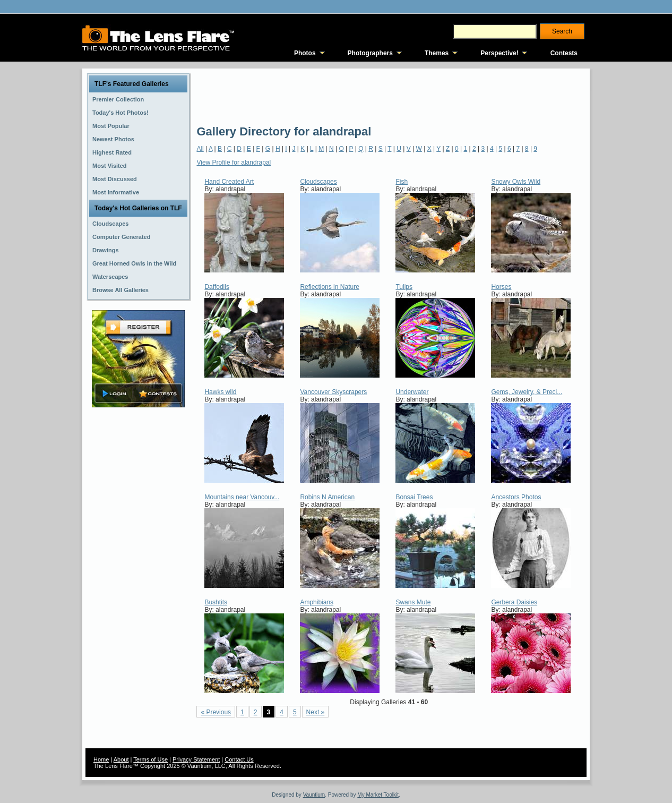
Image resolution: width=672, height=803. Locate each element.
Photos (305, 53)
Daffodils (217, 287)
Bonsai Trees (414, 497)
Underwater (412, 392)
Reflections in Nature (329, 287)
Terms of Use (150, 759)
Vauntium (314, 795)
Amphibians (317, 602)
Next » (316, 712)
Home (101, 759)
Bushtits (216, 602)
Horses (501, 287)
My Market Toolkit (378, 795)
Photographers (370, 53)
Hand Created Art (229, 182)
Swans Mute (413, 602)
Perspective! (499, 53)
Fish (402, 182)
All (200, 149)
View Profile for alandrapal (234, 163)
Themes (437, 53)
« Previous (216, 712)
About (121, 759)
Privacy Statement (196, 759)
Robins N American (327, 497)
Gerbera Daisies (514, 602)
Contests (564, 53)
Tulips (404, 287)
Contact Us (239, 759)
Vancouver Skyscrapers (333, 392)
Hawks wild (220, 392)
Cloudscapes (318, 182)
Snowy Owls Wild (516, 182)
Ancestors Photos (516, 497)
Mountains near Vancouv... (242, 497)
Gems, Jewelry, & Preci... (527, 392)
